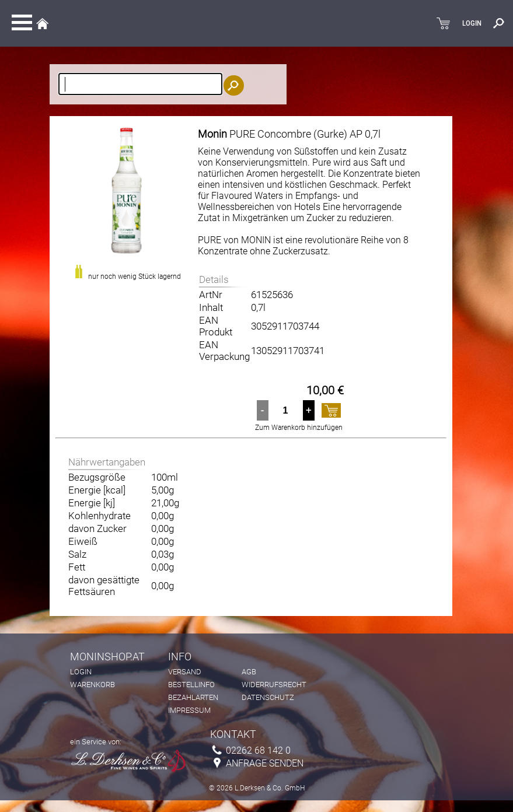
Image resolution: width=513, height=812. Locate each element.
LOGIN (472, 23)
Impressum (189, 710)
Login (81, 672)
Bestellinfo (191, 685)
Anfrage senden (265, 763)
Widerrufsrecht (274, 685)
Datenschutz (268, 697)
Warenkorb (93, 685)
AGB (249, 672)
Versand (185, 672)
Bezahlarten (193, 697)
